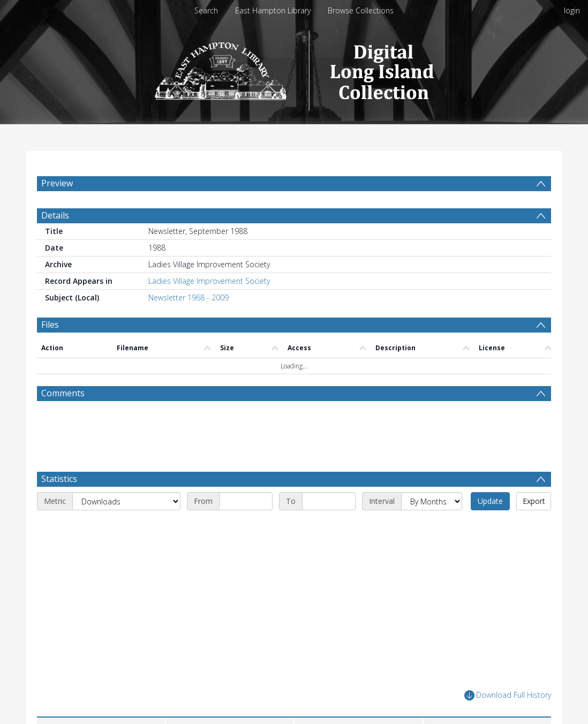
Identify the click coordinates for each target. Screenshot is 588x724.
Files (50, 350)
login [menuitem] (572, 10)
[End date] (329, 527)
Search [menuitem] (206, 10)
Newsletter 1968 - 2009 (189, 323)
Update (490, 527)
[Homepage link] (294, 68)
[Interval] (432, 527)
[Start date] (246, 527)
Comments (63, 419)
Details (55, 241)
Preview (57, 183)
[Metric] (126, 527)
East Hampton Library (273, 10)
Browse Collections (361, 10)
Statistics (59, 504)
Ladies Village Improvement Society (209, 307)
